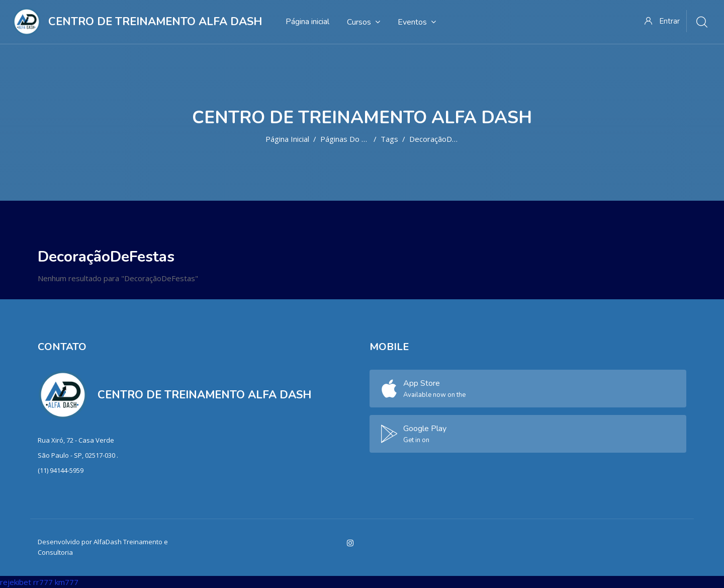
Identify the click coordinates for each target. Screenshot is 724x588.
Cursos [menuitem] (364, 22)
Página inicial (287, 139)
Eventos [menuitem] (417, 22)
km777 (67, 582)
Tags (389, 139)
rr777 (43, 582)
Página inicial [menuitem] (307, 22)
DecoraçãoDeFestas (445, 139)
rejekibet (16, 582)
